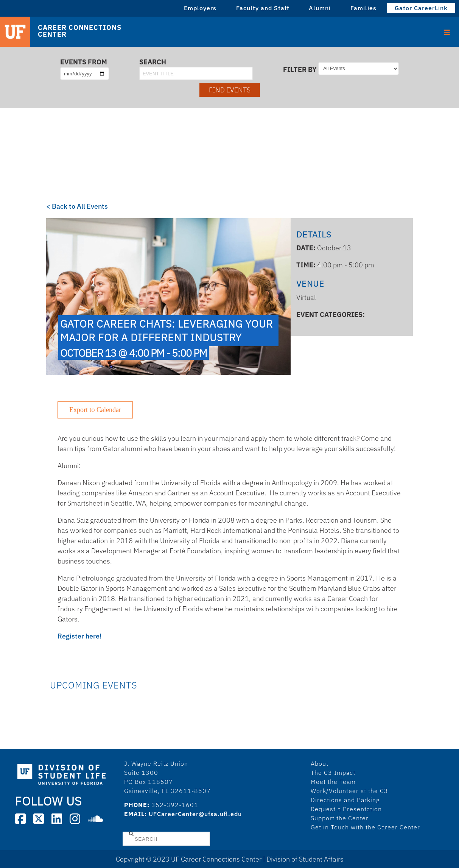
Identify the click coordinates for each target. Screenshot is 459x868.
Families (363, 8)
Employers (200, 8)
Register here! (79, 636)
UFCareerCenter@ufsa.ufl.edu (195, 814)
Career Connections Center (79, 31)
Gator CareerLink (421, 8)
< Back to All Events (77, 206)
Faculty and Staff (263, 8)
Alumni (320, 8)
